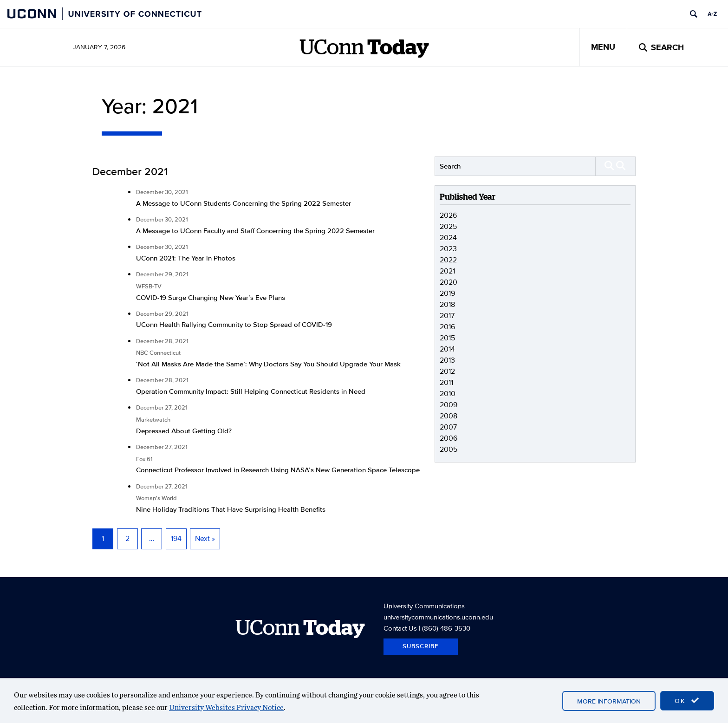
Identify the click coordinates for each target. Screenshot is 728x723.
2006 (448, 438)
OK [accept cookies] (687, 701)
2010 (448, 394)
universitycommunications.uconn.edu (438, 617)
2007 (448, 427)
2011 (446, 382)
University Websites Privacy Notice (226, 707)
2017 (447, 316)
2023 (448, 249)
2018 (447, 304)
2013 (447, 360)
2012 (447, 371)
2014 (447, 349)
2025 (448, 226)
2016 (447, 327)
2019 (447, 293)
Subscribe (421, 646)
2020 (448, 282)
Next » (205, 538)
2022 (448, 260)
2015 (447, 338)
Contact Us (400, 628)
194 (176, 538)
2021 (447, 271)
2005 (448, 449)
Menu (603, 47)
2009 (448, 405)
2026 (448, 215)
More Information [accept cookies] (609, 701)
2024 (448, 238)
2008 (448, 416)
